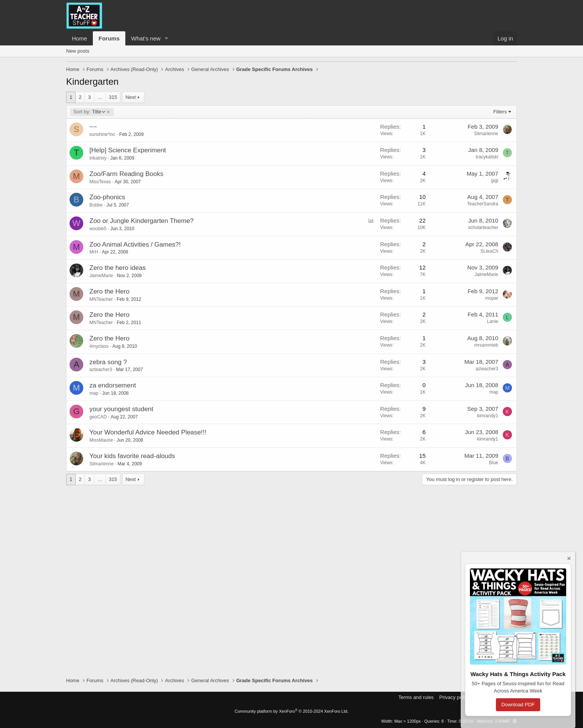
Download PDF (518, 705)
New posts (78, 51)
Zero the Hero (109, 291)
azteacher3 (101, 370)
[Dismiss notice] (568, 559)
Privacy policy (454, 697)
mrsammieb (486, 345)
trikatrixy (98, 158)
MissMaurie (101, 440)
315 (113, 97)
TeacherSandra (483, 204)
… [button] (100, 97)
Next (131, 97)
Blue (494, 463)
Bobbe (96, 205)
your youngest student (121, 409)
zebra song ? (108, 362)
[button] (167, 38)
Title (89, 112)
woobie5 (98, 229)
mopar (492, 298)
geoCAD (98, 417)
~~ (93, 127)
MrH (94, 252)
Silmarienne (486, 134)
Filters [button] (500, 112)
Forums (109, 38)
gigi (495, 181)
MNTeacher (101, 299)
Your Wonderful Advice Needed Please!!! (148, 432)
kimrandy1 (488, 416)
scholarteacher (483, 228)
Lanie (493, 321)
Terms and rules (416, 697)
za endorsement (113, 385)
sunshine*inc (102, 134)
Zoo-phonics (107, 197)
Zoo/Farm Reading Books (126, 174)
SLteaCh (489, 251)
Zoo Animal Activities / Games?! (135, 245)
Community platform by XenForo (291, 711)
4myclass (99, 346)
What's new (146, 38)
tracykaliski (487, 157)
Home (79, 38)
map (94, 393)
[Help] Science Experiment (128, 150)
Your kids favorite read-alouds (132, 456)
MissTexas (100, 182)
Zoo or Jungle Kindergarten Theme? (142, 221)
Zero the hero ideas (117, 268)
